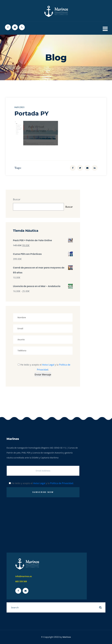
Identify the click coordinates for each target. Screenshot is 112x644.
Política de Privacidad (62, 483)
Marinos (67, 637)
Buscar (17, 199)
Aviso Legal (48, 365)
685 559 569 (21, 581)
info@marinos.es (24, 576)
